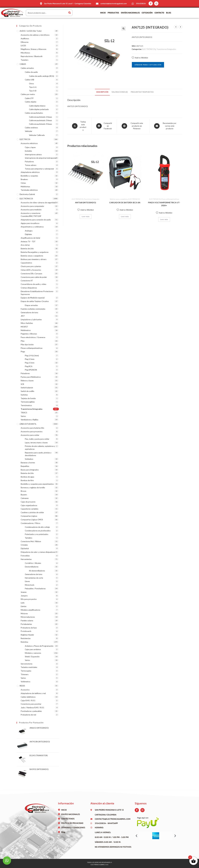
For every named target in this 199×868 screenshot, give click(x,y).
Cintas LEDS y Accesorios (31, 270)
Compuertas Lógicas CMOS (32, 520)
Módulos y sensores (33, 653)
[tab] (102, 92)
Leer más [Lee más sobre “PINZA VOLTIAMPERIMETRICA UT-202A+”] (164, 219)
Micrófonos (25, 53)
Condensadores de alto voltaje (37, 527)
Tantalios (29, 538)
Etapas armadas (31, 305)
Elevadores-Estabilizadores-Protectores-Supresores (37, 293)
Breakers (24, 179)
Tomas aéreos (31, 165)
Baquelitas (25, 466)
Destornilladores (32, 567)
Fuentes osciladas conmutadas (33, 309)
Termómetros (26, 405)
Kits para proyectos (29, 599)
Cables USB (30, 80)
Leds (23, 603)
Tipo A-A (33, 87)
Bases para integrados (30, 470)
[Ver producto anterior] (176, 27)
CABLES (23, 64)
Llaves (27, 581)
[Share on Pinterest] (133, 126)
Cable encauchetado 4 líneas (40, 124)
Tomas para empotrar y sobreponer (39, 169)
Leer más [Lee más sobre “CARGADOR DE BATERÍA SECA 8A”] (125, 216)
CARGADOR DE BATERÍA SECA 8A (125, 203)
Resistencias (26, 638)
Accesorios (25, 690)
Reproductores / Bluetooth (32, 56)
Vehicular (29, 131)
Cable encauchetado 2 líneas (40, 117)
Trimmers (25, 674)
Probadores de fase (29, 628)
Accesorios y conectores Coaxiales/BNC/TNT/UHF (31, 215)
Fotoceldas (25, 556)
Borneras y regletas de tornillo (33, 488)
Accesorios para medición (31, 210)
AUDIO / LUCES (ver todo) (31, 31)
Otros (31, 84)
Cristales (24, 545)
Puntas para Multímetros (31, 377)
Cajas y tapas (30, 147)
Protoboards (26, 631)
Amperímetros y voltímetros (32, 227)
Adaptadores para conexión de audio (36, 220)
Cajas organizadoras (29, 505)
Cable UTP (29, 98)
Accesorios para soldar (30, 435)
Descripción (102, 92)
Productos (113, 13)
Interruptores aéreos (33, 155)
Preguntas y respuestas (142, 92)
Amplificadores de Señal (30, 238)
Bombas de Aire (27, 480)
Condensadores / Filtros (30, 523)
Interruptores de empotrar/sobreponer (41, 158)
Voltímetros (25, 682)
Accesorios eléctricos (29, 143)
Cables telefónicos (28, 697)
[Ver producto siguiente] (180, 27)
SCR (22, 384)
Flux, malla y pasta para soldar (37, 439)
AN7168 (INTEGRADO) (86, 203)
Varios (23, 416)
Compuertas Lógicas (29, 516)
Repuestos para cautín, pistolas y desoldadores (38, 454)
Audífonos (25, 39)
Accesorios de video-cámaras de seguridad (38, 203)
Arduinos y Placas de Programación (39, 646)
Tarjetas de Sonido (28, 398)
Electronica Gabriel (27, 194)
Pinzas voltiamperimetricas (170, 199)
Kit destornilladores (37, 571)
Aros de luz (25, 245)
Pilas (23, 341)
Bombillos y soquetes (29, 176)
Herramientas (26, 559)
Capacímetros (26, 263)
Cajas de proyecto (28, 502)
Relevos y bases (27, 381)
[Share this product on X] (79, 126)
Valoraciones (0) (120, 92)
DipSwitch (25, 548)
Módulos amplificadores (30, 610)
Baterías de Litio (27, 249)
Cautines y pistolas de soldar (32, 512)
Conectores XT (27, 281)
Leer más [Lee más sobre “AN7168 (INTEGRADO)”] (86, 216)
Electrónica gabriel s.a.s (99, 865)
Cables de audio (31, 72)
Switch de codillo (28, 391)
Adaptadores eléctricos (30, 172)
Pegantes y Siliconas (29, 334)
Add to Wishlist (140, 58)
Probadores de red (28, 715)
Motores (24, 614)
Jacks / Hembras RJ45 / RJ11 (32, 708)
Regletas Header (27, 635)
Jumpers (24, 596)
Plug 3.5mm (30, 363)
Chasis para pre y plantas (31, 266)
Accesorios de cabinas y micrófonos (35, 35)
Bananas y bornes (28, 463)
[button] (136, 836)
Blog (169, 13)
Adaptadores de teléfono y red (33, 693)
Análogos (29, 231)
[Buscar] (70, 13)
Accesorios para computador (32, 206)
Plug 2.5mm (30, 359)
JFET (23, 316)
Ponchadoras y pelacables (31, 711)
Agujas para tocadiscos (30, 223)
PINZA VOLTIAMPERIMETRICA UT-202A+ (164, 204)
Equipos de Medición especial (33, 298)
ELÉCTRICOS (25, 139)
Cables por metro (28, 94)
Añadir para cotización (148, 65)
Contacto (159, 13)
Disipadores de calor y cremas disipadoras (38, 552)
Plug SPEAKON (31, 370)
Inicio (103, 13)
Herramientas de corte (34, 578)
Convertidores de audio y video (34, 284)
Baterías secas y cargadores (119, 199)
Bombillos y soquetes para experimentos (37, 484)
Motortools (30, 585)
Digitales (28, 234)
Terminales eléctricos (29, 190)
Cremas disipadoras (29, 288)
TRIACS (24, 413)
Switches (24, 395)
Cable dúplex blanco (37, 106)
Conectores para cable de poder (34, 277)
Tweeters (25, 60)
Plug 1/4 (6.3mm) (32, 356)
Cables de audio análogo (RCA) (42, 76)
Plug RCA (29, 366)
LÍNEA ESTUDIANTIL (28, 424)
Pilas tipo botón (27, 345)
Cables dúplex (31, 102)
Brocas (23, 491)
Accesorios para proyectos (32, 432)
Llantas (24, 606)
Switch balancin (27, 388)
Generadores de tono (29, 312)
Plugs (23, 352)
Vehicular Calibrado (37, 135)
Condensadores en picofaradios (38, 531)
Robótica (24, 642)
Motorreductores (28, 617)
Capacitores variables (30, 509)
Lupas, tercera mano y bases (36, 443)
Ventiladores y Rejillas (30, 420)
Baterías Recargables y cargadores (35, 252)
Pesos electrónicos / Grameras (33, 337)
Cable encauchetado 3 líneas (40, 120)
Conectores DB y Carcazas (31, 274)
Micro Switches (27, 323)
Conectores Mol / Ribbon (31, 541)
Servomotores (27, 664)
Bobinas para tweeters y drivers (34, 259)
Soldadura (29, 459)
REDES (22, 686)
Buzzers (24, 495)
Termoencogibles (28, 402)
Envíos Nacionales (130, 13)
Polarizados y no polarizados (37, 534)
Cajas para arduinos (33, 649)
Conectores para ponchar (31, 704)
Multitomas (25, 187)
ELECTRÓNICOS (149, 49)
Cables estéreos (31, 128)
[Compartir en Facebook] (104, 126)
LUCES (23, 46)
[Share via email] (166, 126)
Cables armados (27, 68)
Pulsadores (29, 162)
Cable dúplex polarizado (39, 109)
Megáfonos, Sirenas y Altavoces (34, 49)
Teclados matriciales (29, 667)
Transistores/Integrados (166, 49)
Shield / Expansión (32, 657)
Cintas (23, 183)
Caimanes (25, 498)
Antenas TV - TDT (28, 242)
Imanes (24, 592)
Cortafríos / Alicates (33, 563)
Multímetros (26, 330)
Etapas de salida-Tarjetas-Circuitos (35, 301)
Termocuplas (26, 671)
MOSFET (24, 327)
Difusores (25, 42)
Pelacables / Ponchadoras (35, 589)
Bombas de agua (27, 477)
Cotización (147, 13)
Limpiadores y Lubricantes (31, 320)
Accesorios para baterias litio (32, 428)
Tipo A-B (33, 91)
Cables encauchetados (34, 113)
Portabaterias (26, 624)
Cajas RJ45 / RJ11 (28, 701)
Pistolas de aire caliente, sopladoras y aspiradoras (40, 448)
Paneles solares (27, 621)
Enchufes (28, 151)
